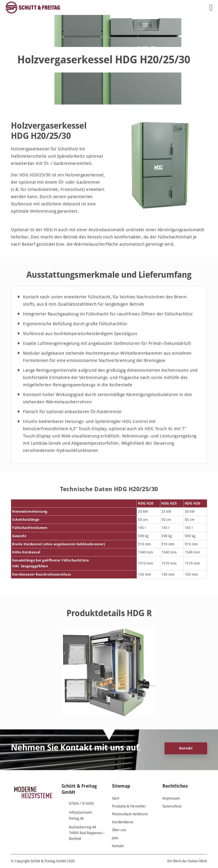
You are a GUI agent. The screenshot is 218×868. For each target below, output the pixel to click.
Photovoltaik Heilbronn (130, 814)
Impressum (171, 798)
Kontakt (186, 748)
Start (116, 798)
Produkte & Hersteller (129, 806)
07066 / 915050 (81, 803)
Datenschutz (172, 806)
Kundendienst (123, 822)
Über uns (119, 830)
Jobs (115, 838)
